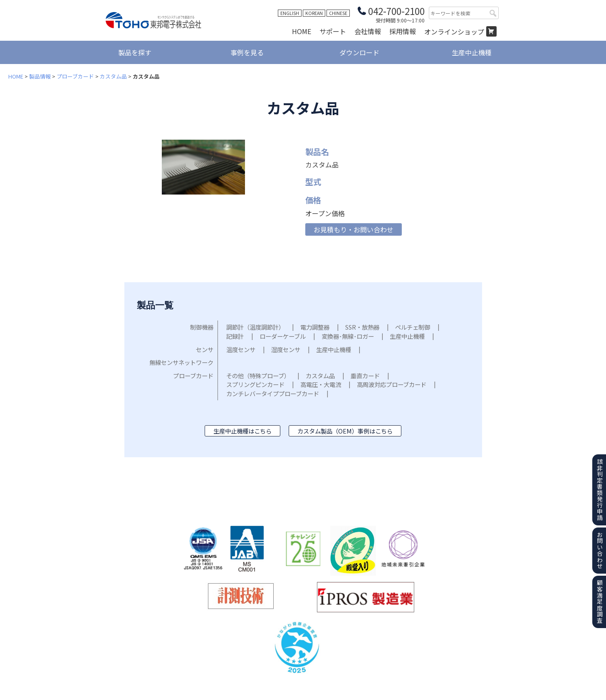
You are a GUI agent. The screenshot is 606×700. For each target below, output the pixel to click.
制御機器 (202, 327)
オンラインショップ (454, 32)
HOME (302, 31)
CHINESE (338, 13)
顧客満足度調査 (600, 602)
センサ (205, 349)
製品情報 (40, 76)
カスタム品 (113, 76)
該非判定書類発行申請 (600, 490)
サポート (333, 31)
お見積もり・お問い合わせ (354, 229)
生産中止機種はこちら (242, 431)
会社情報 (368, 31)
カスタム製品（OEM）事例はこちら (345, 431)
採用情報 (403, 31)
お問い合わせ (600, 550)
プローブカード (75, 76)
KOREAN (314, 13)
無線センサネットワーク (181, 362)
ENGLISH (290, 13)
